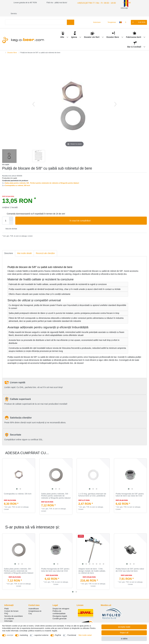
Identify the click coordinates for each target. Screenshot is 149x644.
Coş (30, 608)
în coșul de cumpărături (107, 215)
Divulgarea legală (60, 611)
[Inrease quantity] (11, 213)
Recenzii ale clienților (45, 248)
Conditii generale (60, 613)
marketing (24, 635)
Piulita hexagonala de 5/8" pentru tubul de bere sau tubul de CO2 (130, 489)
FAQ (6, 608)
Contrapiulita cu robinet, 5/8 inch (17, 180)
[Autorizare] (96, 17)
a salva (124, 639)
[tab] (9, 248)
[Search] (71, 17)
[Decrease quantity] (11, 217)
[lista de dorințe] (127, 17)
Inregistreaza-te (35, 606)
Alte (62, 32)
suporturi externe (41, 635)
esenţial (10, 635)
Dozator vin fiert (92, 32)
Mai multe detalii (24, 248)
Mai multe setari (85, 635)
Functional (72, 635)
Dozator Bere (113, 32)
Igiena (74, 32)
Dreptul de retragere (61, 603)
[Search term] (36, 17)
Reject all (124, 633)
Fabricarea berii (134, 32)
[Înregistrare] (110, 17)
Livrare (30, 230)
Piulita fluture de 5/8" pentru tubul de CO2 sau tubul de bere (130, 564)
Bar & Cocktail (134, 41)
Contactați (122, 3)
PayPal (58, 635)
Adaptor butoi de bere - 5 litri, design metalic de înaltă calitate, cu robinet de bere (92, 565)
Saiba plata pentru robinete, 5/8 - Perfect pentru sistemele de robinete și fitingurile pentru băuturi (42, 177)
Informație (9, 616)
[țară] (121, 17)
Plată (6, 603)
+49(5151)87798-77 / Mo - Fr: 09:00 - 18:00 (93, 3)
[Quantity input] (6, 215)
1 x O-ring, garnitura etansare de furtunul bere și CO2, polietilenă (92, 489)
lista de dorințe (10, 223)
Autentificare (34, 603)
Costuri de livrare (11, 606)
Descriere (9, 248)
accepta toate (124, 627)
